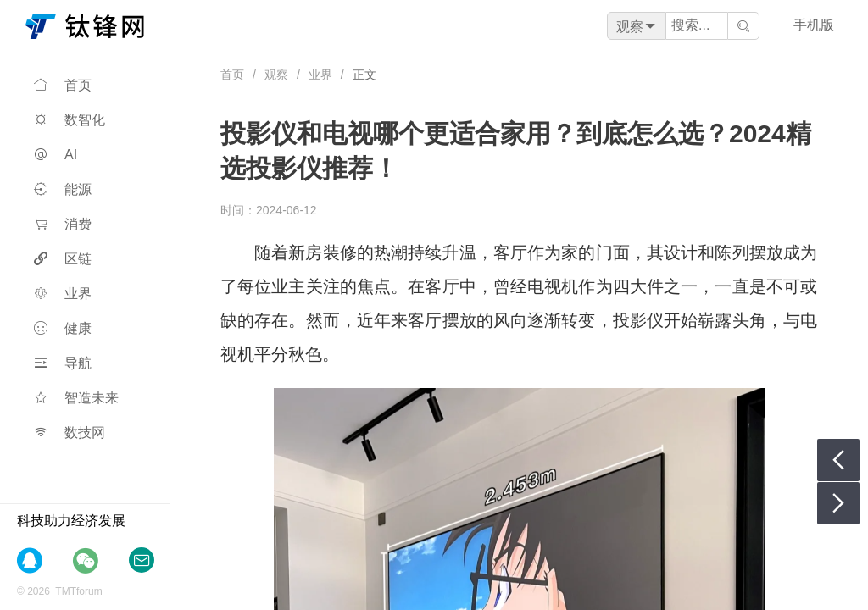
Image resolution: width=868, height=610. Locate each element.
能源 (63, 189)
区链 (63, 259)
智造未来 (76, 398)
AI (56, 155)
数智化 (70, 120)
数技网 (70, 433)
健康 (63, 328)
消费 (63, 224)
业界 (63, 294)
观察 (276, 75)
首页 (63, 85)
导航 (63, 363)
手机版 (814, 25)
